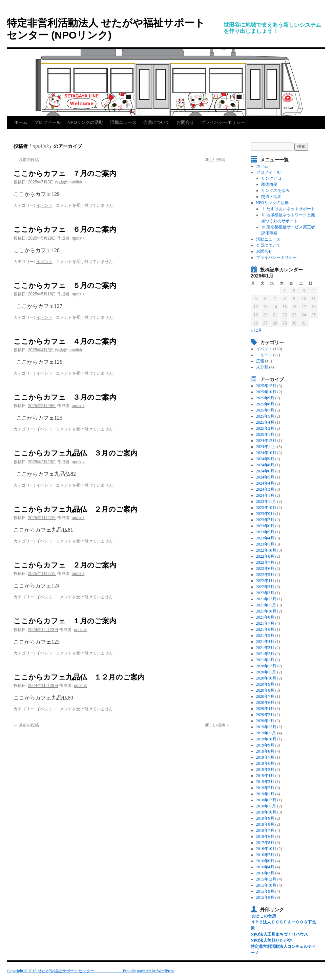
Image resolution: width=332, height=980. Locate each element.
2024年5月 (265, 477)
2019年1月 (265, 794)
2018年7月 (265, 830)
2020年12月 (266, 666)
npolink (41, 146)
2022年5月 (265, 575)
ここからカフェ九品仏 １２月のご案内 (79, 677)
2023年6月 (265, 526)
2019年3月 (265, 782)
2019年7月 (265, 757)
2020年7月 (265, 696)
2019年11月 (266, 733)
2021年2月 (265, 654)
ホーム (21, 122)
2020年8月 (265, 690)
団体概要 (269, 184)
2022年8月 (265, 556)
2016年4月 (265, 867)
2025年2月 (265, 428)
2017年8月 (265, 843)
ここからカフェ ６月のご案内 (65, 229)
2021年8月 (265, 617)
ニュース (264, 355)
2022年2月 (265, 593)
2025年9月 (265, 398)
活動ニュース (123, 122)
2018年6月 (265, 837)
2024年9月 (265, 459)
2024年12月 (266, 441)
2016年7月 (265, 855)
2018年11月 (266, 806)
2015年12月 (266, 879)
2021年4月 (265, 642)
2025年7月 (265, 410)
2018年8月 (265, 824)
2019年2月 (265, 788)
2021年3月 (265, 648)
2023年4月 (265, 538)
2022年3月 (265, 587)
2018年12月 (266, 800)
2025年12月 (266, 386)
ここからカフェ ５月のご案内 (65, 285)
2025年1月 (265, 435)
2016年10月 (266, 849)
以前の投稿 (26, 160)
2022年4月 (265, 581)
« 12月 (256, 330)
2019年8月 (265, 751)
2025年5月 (265, 416)
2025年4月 (265, 422)
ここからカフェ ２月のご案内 (65, 565)
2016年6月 (265, 861)
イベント (44, 205)
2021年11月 (266, 605)
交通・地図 (271, 197)
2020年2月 (265, 715)
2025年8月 (265, 404)
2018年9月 (265, 818)
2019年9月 (265, 745)
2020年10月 (266, 678)
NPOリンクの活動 (85, 122)
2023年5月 (265, 532)
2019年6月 (265, 763)
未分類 (262, 367)
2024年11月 (266, 447)
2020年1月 (265, 721)
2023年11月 (266, 502)
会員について (157, 122)
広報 (260, 361)
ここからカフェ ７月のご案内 (65, 173)
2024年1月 (265, 495)
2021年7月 (265, 623)
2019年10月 (266, 739)
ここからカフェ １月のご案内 (65, 621)
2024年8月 (265, 465)
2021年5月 (265, 636)
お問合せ (185, 122)
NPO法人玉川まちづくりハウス (279, 934)
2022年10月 (266, 550)
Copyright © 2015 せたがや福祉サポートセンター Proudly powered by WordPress (91, 971)
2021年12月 (266, 599)
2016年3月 (265, 873)
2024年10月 (266, 453)
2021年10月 (266, 611)
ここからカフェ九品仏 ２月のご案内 (76, 509)
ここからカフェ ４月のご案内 (65, 341)
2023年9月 (265, 514)
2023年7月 (265, 520)
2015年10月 (266, 885)
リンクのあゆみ (275, 191)
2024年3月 (265, 489)
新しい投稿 (218, 160)
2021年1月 (265, 660)
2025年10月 (266, 392)
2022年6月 (265, 569)
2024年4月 (265, 483)
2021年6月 (265, 629)
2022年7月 (265, 562)
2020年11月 (266, 672)
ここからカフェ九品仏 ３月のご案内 (76, 453)
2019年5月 (265, 770)
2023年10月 (266, 508)
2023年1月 (265, 544)
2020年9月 (265, 684)
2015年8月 (265, 897)
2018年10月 (266, 812)
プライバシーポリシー (223, 122)
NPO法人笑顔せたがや (271, 940)
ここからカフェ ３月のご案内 (65, 397)
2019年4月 (265, 776)
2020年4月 (265, 709)
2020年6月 (265, 703)
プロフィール (47, 122)
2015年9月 (265, 891)
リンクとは (271, 178)
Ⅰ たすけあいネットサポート (288, 209)
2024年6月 (265, 471)
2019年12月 (266, 727)
